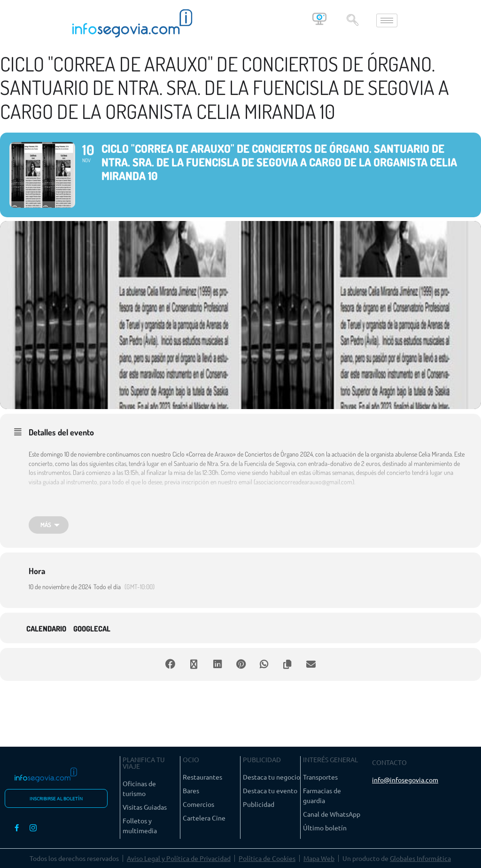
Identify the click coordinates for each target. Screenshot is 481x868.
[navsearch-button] (352, 20)
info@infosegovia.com (405, 780)
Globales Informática (420, 858)
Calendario (46, 629)
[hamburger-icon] (387, 20)
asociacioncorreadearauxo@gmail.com (304, 482)
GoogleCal (92, 629)
